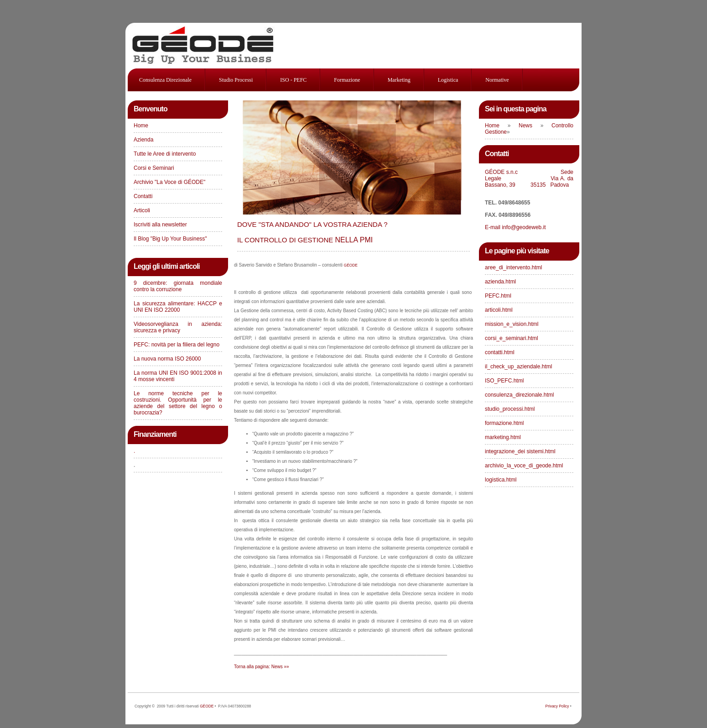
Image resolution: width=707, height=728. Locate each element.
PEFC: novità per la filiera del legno (177, 345)
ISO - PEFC (293, 80)
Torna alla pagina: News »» (262, 667)
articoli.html (499, 310)
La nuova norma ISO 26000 (167, 359)
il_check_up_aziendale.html (518, 367)
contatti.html (500, 352)
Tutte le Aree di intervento (165, 154)
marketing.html (503, 437)
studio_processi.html (510, 409)
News (530, 126)
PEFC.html (498, 296)
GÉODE (207, 706)
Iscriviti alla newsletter (160, 225)
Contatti (143, 196)
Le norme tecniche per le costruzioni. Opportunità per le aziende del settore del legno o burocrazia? (178, 403)
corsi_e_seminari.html (512, 338)
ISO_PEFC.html (504, 381)
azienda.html (500, 282)
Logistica (448, 80)
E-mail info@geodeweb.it (516, 227)
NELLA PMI (305, 240)
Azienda (143, 140)
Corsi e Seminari (154, 168)
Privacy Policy (557, 706)
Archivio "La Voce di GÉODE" (169, 182)
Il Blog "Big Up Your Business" (170, 239)
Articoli (142, 210)
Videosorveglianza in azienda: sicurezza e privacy (178, 327)
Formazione (347, 80)
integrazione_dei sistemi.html (520, 451)
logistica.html (501, 480)
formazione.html (504, 423)
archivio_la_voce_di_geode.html (524, 466)
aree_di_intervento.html (513, 267)
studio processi (236, 80)
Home (141, 126)
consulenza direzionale (165, 80)
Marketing (399, 80)
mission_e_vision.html (512, 324)
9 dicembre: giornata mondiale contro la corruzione (178, 286)
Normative (497, 80)
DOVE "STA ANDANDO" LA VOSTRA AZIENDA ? (312, 224)
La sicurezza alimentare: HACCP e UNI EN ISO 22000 (178, 307)
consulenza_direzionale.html (519, 395)
